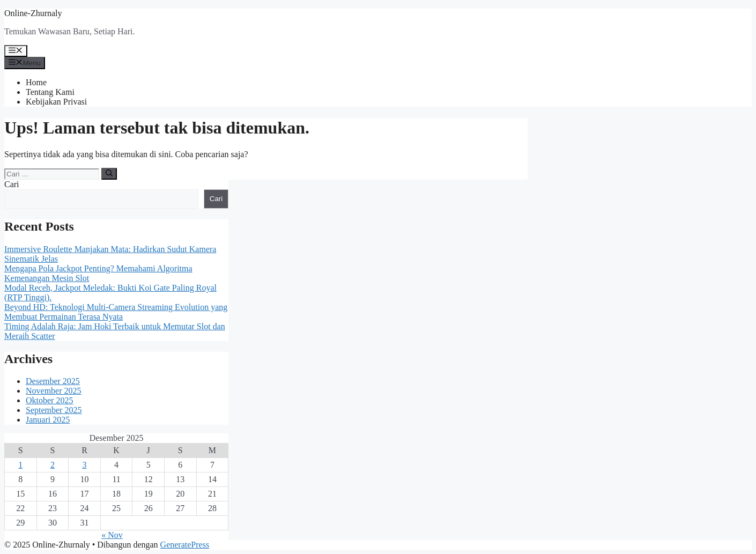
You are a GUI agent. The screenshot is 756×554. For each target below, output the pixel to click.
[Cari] (109, 174)
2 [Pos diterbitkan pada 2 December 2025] (53, 465)
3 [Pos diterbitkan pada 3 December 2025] (84, 465)
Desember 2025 (53, 381)
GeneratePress (185, 545)
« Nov (112, 535)
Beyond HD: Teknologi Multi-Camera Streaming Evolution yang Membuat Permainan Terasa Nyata (116, 312)
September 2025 (54, 410)
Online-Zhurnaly (33, 13)
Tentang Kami (50, 92)
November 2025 (54, 391)
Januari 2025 (48, 420)
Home (36, 82)
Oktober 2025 (49, 400)
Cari (12, 184)
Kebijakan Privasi (56, 102)
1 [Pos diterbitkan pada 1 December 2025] (20, 465)
